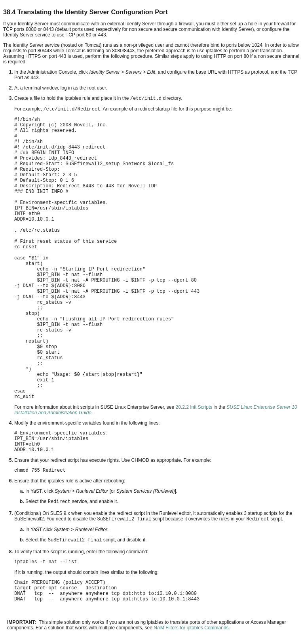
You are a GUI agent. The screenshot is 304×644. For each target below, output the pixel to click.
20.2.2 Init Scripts (193, 407)
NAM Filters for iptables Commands (191, 628)
